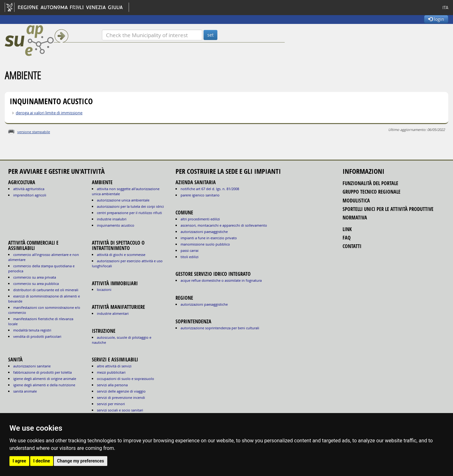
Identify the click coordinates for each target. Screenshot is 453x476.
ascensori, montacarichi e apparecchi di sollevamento (224, 225)
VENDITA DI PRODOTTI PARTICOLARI (37, 336)
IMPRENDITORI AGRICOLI (30, 195)
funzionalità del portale (370, 183)
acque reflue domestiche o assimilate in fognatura (221, 280)
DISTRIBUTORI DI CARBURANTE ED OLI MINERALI (46, 290)
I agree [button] (19, 461)
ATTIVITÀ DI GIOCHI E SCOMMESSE (121, 255)
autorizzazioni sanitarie (32, 366)
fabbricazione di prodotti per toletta (42, 372)
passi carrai (190, 250)
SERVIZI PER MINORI (111, 404)
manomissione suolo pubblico (205, 244)
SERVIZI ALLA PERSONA (112, 385)
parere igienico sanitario (200, 195)
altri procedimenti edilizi (200, 219)
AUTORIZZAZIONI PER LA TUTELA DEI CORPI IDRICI (130, 206)
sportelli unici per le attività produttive (388, 209)
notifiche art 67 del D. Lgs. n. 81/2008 (210, 189)
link (347, 229)
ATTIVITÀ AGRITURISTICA (29, 189)
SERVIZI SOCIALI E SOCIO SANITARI (120, 410)
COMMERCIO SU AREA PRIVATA (35, 277)
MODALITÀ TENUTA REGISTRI (32, 330)
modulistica (356, 201)
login (436, 19)
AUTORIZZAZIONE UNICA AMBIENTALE (123, 200)
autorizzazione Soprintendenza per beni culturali (220, 328)
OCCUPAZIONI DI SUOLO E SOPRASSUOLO (126, 379)
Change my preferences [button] (80, 461)
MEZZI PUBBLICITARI (111, 372)
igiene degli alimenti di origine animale (45, 379)
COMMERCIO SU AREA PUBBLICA (36, 283)
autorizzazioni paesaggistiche (204, 232)
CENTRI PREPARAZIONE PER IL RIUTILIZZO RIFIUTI (129, 213)
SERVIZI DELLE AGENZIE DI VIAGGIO (121, 391)
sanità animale (25, 391)
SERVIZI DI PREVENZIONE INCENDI (121, 397)
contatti (352, 246)
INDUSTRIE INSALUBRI (112, 219)
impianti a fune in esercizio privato (209, 238)
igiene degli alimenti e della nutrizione (44, 385)
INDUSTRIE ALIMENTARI (113, 313)
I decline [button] (42, 461)
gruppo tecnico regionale (372, 192)
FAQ (347, 238)
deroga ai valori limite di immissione (49, 113)
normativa (355, 218)
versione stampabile (34, 132)
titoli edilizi (190, 257)
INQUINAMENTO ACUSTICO (116, 225)
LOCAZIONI (104, 289)
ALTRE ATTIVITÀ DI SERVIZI (114, 366)
